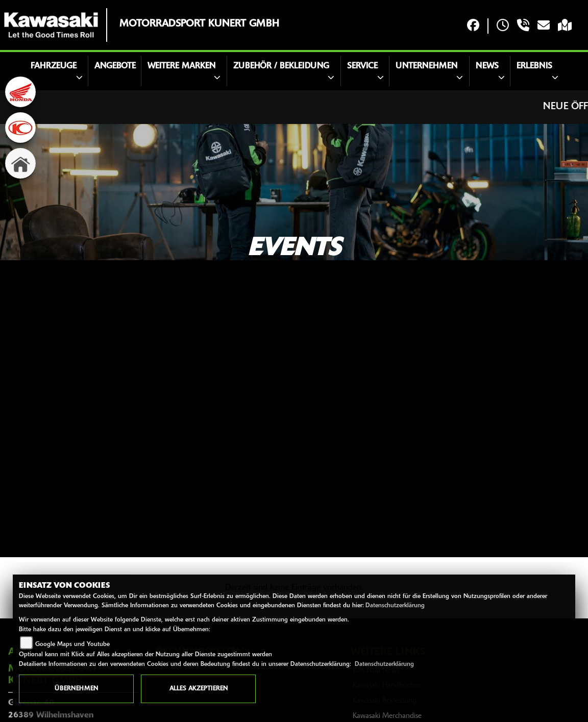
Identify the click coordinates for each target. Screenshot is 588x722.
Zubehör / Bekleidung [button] (281, 66)
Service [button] (362, 66)
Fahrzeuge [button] (54, 66)
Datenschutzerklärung (395, 606)
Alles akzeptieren (199, 689)
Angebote (115, 66)
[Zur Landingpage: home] (20, 163)
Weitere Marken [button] (181, 66)
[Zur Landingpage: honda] (20, 92)
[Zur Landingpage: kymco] (20, 128)
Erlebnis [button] (534, 66)
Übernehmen (76, 689)
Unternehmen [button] (426, 66)
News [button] (487, 66)
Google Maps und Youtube (72, 644)
